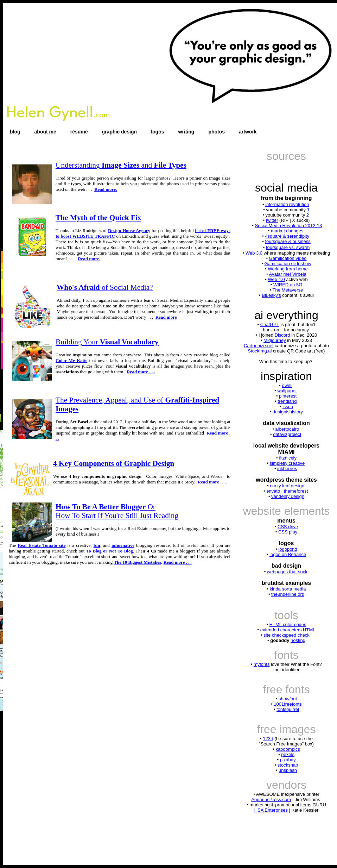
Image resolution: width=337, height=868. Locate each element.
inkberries (287, 469)
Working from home (288, 269)
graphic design (120, 132)
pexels (288, 754)
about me (45, 132)
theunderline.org (288, 594)
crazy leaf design (287, 486)
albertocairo (287, 429)
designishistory (288, 412)
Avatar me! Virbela (287, 274)
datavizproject (287, 434)
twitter (272, 220)
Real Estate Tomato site (42, 545)
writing (186, 132)
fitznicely (288, 458)
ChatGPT (270, 324)
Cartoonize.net (259, 346)
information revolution (287, 204)
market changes (287, 231)
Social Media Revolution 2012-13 (288, 226)
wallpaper (287, 391)
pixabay (288, 760)
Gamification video (288, 258)
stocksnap (288, 765)
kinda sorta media (288, 589)
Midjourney (275, 340)
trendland (287, 401)
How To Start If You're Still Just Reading (117, 516)
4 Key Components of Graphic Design (114, 463)
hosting (298, 640)
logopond (288, 549)
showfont (288, 699)
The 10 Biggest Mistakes (137, 562)
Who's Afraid (105, 287)
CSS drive (288, 527)
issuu (288, 407)
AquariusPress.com (271, 800)
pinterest (288, 396)
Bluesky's (271, 295)
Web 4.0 (276, 279)
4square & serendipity (287, 236)
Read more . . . (141, 372)
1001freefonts (288, 704)
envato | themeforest (287, 491)
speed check (297, 635)
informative (123, 545)
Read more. (106, 189)
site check (274, 635)
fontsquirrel (288, 709)
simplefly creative (287, 463)
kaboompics (288, 749)
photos (217, 132)
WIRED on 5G (288, 285)
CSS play (288, 532)
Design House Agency (129, 230)
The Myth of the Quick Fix (98, 218)
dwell (287, 385)
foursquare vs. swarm (288, 247)
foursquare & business (288, 241)
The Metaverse (288, 290)
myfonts (262, 664)
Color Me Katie (71, 360)
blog (15, 132)
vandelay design (288, 496)
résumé (79, 132)
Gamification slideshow (288, 264)
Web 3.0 (254, 253)
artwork (248, 132)
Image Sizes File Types (121, 165)
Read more (166, 317)
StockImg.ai (260, 351)
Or (106, 507)
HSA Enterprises (271, 810)
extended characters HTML (288, 630)
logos (157, 132)
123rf (268, 739)
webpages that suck (287, 572)
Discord (282, 335)
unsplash (288, 770)
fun (97, 545)
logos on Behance (288, 554)
